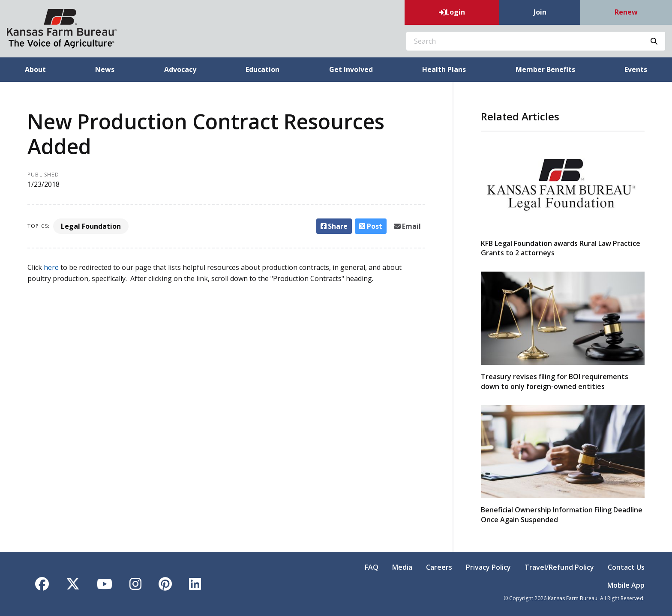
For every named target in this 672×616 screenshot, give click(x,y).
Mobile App (626, 585)
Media (402, 567)
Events (636, 69)
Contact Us (626, 567)
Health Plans (444, 69)
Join (540, 12)
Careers (439, 567)
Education (262, 69)
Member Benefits (545, 69)
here (51, 267)
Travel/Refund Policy (559, 567)
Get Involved (351, 69)
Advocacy (180, 69)
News (105, 69)
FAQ (372, 567)
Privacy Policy (488, 567)
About (35, 69)
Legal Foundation (91, 226)
